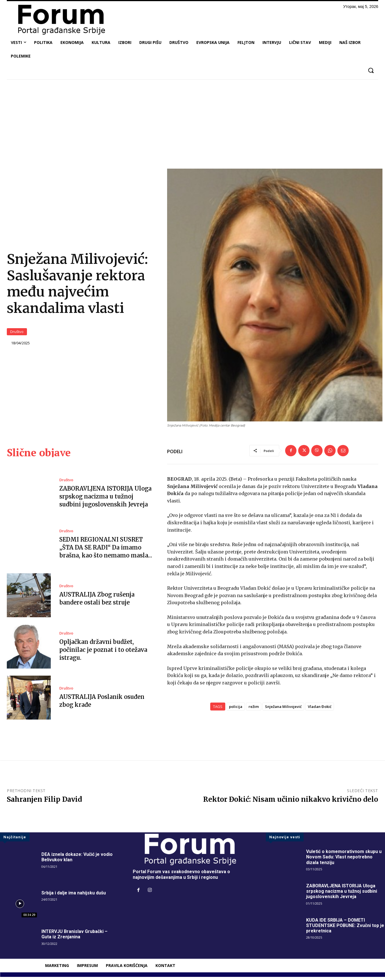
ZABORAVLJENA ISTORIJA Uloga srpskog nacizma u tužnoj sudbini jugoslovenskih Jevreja (105, 499)
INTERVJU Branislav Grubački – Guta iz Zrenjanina (74, 937)
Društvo (17, 333)
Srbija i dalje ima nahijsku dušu (74, 896)
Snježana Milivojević (283, 709)
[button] (371, 70)
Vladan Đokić (320, 709)
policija (236, 709)
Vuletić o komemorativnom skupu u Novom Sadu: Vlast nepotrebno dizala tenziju (344, 860)
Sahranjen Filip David (44, 802)
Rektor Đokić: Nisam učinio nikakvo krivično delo (291, 802)
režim (254, 709)
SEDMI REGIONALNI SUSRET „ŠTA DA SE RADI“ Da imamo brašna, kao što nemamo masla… (106, 550)
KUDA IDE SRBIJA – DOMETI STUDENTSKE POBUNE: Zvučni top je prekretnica (345, 928)
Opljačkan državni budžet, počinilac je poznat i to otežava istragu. (103, 653)
